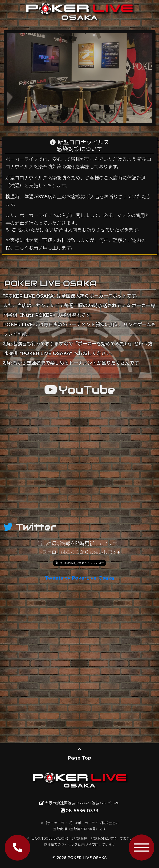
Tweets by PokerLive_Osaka (79, 578)
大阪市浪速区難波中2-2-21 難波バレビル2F (79, 803)
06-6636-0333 (79, 811)
